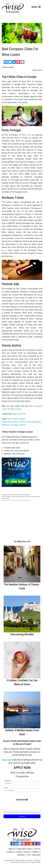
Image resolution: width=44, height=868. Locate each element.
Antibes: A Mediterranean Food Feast (22, 732)
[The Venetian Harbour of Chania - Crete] (22, 564)
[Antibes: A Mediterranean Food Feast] (22, 710)
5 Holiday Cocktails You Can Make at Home (22, 682)
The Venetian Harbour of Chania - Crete (22, 586)
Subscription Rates (25, 849)
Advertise (21, 855)
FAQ (28, 855)
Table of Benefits (6, 500)
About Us (12, 849)
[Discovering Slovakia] (22, 614)
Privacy (19, 852)
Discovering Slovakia (22, 634)
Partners (27, 852)
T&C (12, 500)
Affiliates (36, 852)
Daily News (36, 855)
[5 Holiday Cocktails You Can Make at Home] (22, 660)
